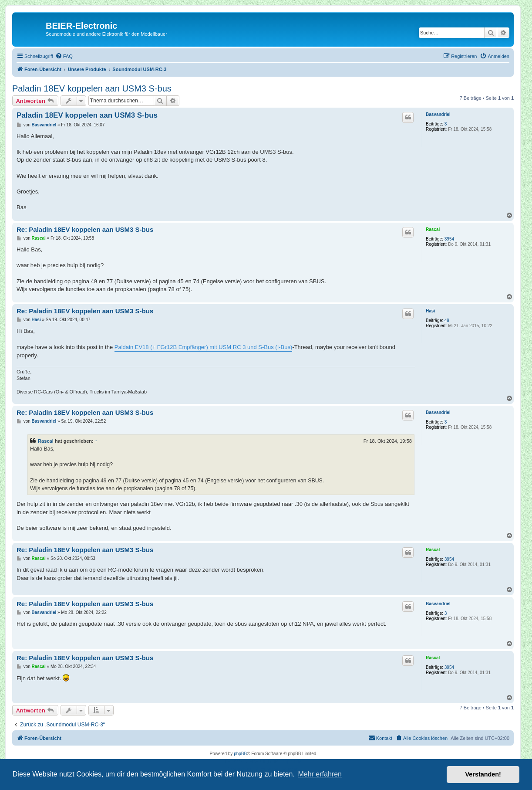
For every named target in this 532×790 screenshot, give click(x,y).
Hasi (430, 311)
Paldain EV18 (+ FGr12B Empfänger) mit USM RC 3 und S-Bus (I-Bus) (204, 347)
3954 (449, 239)
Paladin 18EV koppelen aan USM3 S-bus (92, 88)
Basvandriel (438, 114)
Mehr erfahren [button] (320, 774)
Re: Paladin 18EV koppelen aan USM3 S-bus (85, 229)
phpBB (240, 754)
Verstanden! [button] (483, 774)
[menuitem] (64, 56)
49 (447, 320)
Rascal (433, 229)
